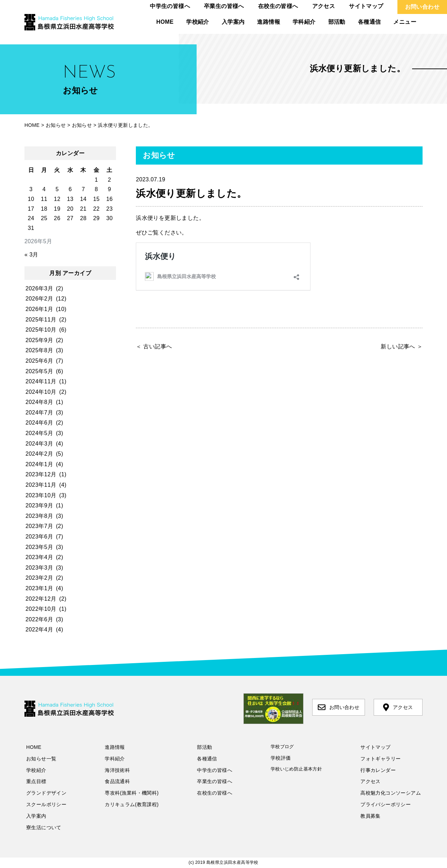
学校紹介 (198, 22)
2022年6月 (39, 619)
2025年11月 (41, 320)
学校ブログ (282, 747)
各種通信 (369, 22)
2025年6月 (39, 361)
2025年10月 (41, 330)
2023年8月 (39, 516)
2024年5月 (39, 433)
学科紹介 (304, 22)
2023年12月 (41, 474)
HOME (165, 22)
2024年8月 (39, 402)
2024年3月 (39, 444)
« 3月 (31, 255)
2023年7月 (39, 526)
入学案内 (233, 22)
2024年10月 (41, 392)
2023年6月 (39, 537)
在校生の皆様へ (278, 6)
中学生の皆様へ (170, 6)
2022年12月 (41, 599)
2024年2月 (39, 454)
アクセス (324, 6)
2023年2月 (39, 578)
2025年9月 (39, 340)
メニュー (405, 22)
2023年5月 (39, 547)
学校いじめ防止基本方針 (296, 769)
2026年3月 (39, 288)
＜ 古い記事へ (154, 346)
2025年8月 (39, 350)
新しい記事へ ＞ (402, 346)
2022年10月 (41, 609)
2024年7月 (39, 413)
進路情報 (269, 22)
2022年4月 (39, 630)
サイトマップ (366, 6)
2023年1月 (39, 588)
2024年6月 (39, 423)
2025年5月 (39, 371)
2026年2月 (39, 299)
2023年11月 (41, 485)
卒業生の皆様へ (224, 6)
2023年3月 (39, 568)
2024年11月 (41, 381)
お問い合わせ (422, 7)
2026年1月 (39, 309)
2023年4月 (39, 557)
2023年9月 (39, 505)
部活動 (337, 22)
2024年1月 (39, 464)
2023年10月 (41, 495)
